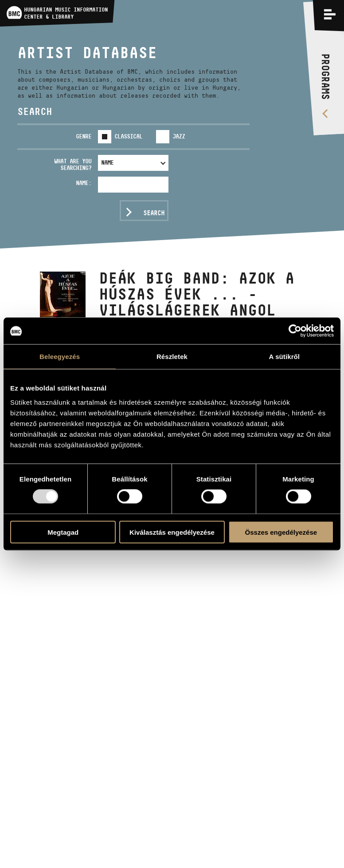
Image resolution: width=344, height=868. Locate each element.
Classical (128, 136)
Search (154, 213)
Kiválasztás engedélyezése (172, 532)
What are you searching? (73, 164)
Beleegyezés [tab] (60, 357)
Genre (84, 136)
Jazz (179, 136)
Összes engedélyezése (281, 532)
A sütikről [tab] (285, 357)
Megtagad (63, 532)
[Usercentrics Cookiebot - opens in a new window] (295, 331)
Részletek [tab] (172, 357)
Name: (84, 183)
